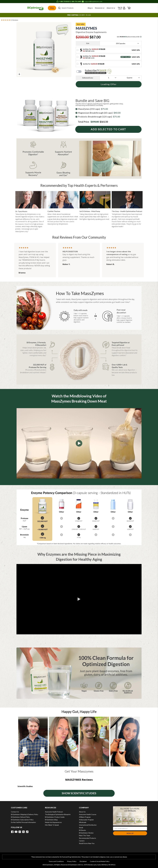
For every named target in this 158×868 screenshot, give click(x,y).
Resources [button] (100, 8)
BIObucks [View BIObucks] (82, 830)
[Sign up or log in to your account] (122, 8)
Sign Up (130, 833)
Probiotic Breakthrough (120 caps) (99, 117)
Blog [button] (90, 8)
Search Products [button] (66, 8)
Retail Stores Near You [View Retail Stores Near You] (87, 843)
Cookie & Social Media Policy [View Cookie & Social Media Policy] (100, 861)
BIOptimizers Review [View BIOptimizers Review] (86, 833)
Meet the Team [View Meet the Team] (85, 835)
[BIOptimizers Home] (35, 8)
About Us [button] (111, 8)
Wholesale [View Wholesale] (83, 822)
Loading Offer (109, 84)
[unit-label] (130, 78)
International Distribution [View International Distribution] (88, 825)
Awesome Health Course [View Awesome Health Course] (88, 814)
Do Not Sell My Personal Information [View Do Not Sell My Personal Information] (23, 822)
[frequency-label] (109, 78)
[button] (129, 8)
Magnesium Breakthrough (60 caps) (99, 113)
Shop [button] (52, 8)
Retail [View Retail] (81, 828)
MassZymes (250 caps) (93, 109)
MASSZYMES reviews (79, 780)
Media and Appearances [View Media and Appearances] (53, 822)
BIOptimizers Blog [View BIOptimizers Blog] (51, 820)
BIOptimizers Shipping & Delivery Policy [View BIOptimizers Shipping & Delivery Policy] (25, 814)
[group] (44, 50)
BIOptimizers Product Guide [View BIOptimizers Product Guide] (55, 817)
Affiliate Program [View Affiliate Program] (85, 817)
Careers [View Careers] (82, 841)
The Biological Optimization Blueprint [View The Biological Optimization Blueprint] (58, 814)
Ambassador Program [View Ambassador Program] (86, 820)
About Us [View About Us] (82, 812)
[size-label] (121, 43)
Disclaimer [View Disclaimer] (83, 861)
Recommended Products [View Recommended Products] (88, 838)
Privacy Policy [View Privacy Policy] (72, 861)
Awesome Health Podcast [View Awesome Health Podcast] (54, 812)
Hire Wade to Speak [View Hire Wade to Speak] (52, 825)
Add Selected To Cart (108, 129)
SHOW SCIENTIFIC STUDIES (79, 793)
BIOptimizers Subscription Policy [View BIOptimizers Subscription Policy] (22, 820)
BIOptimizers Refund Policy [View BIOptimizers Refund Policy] (20, 817)
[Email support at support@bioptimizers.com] (92, 2)
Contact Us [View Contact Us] (15, 812)
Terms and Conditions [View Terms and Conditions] (56, 861)
